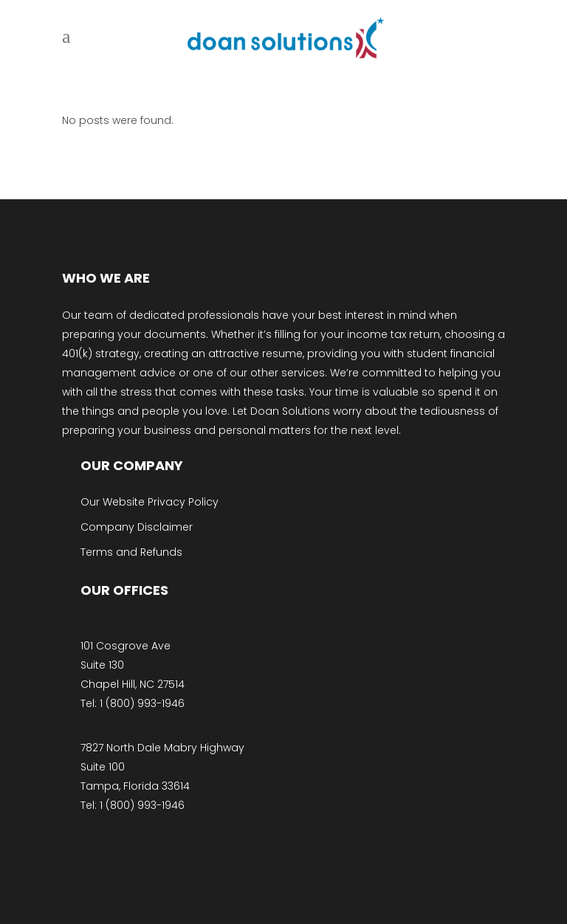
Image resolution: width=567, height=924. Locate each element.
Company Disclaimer (137, 527)
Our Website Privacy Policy (150, 502)
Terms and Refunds (131, 552)
